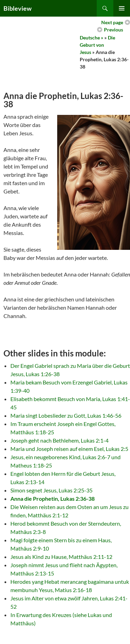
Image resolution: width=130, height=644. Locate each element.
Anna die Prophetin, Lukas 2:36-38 (53, 498)
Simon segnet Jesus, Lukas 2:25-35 (51, 490)
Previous (114, 30)
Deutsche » (92, 38)
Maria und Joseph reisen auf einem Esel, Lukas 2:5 (69, 449)
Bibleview (18, 8)
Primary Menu (122, 8)
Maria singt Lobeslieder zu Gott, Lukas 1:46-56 (66, 415)
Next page (112, 22)
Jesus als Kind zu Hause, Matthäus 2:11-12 (61, 557)
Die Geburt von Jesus (97, 45)
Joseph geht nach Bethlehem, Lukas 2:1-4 (59, 440)
